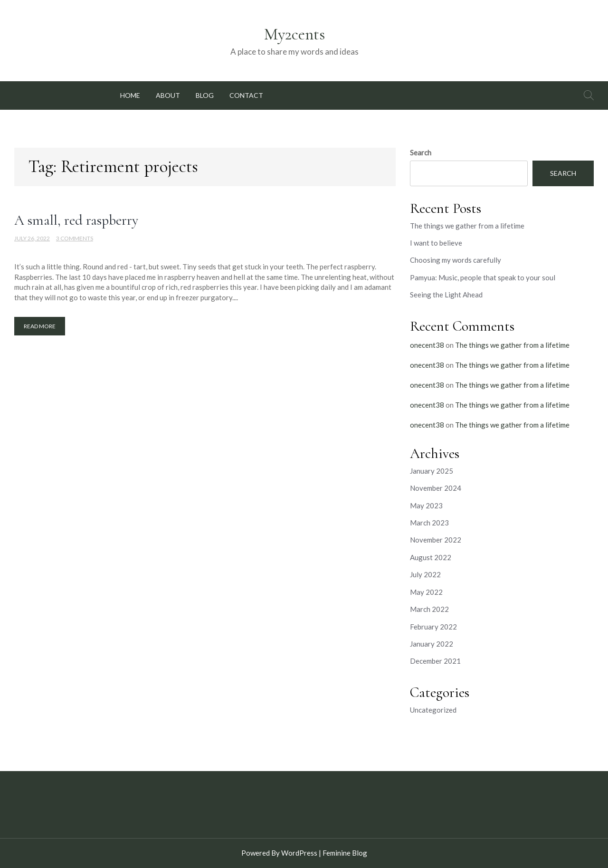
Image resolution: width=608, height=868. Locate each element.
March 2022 (429, 609)
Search (421, 153)
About (168, 95)
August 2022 (431, 557)
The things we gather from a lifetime (467, 226)
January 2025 (432, 471)
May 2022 (426, 592)
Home (130, 95)
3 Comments (75, 238)
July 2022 (425, 574)
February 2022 (433, 627)
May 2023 (426, 506)
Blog (205, 95)
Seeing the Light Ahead (446, 295)
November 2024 (436, 488)
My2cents (294, 34)
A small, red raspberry (76, 220)
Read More (40, 326)
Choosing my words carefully (456, 260)
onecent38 (427, 345)
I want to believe (436, 243)
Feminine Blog (345, 853)
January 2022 (432, 644)
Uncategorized (433, 710)
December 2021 (435, 661)
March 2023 (429, 523)
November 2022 (436, 540)
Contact (246, 95)
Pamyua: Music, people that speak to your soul (483, 277)
